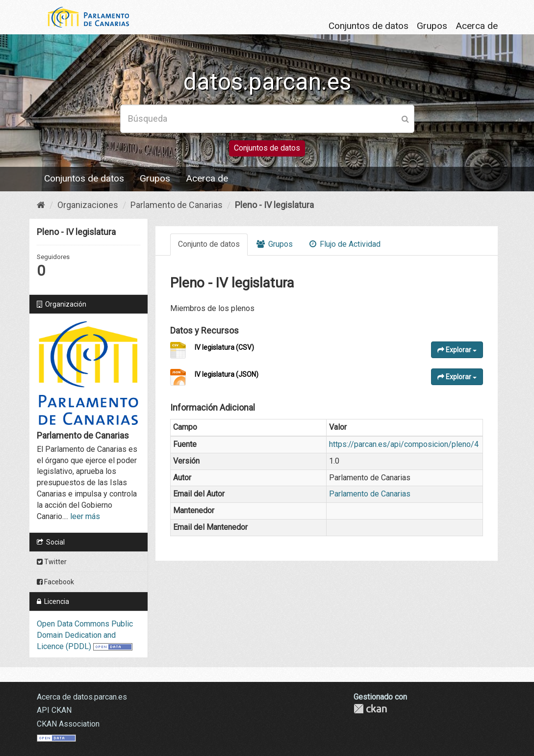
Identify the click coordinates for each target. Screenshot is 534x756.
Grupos (432, 26)
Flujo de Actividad (345, 244)
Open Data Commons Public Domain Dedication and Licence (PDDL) (85, 635)
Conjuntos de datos (369, 26)
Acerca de (477, 26)
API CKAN (54, 710)
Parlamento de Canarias (177, 205)
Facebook (55, 582)
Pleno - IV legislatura (274, 205)
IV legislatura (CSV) (224, 347)
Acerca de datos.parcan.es (82, 697)
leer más (85, 516)
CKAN (370, 709)
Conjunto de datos (209, 244)
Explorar (457, 350)
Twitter (52, 562)
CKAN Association (68, 724)
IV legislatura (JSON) (227, 374)
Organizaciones (88, 205)
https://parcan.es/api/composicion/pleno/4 (404, 444)
